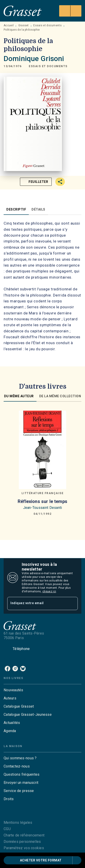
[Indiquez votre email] (37, 603)
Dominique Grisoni (34, 59)
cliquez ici (49, 591)
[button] (48, 66)
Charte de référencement (24, 835)
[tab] (16, 209)
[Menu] (70, 11)
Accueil (9, 25)
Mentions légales (18, 823)
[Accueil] (23, 11)
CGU (7, 829)
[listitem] (7, 669)
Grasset (24, 25)
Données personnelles (22, 842)
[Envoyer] (72, 603)
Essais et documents (47, 25)
